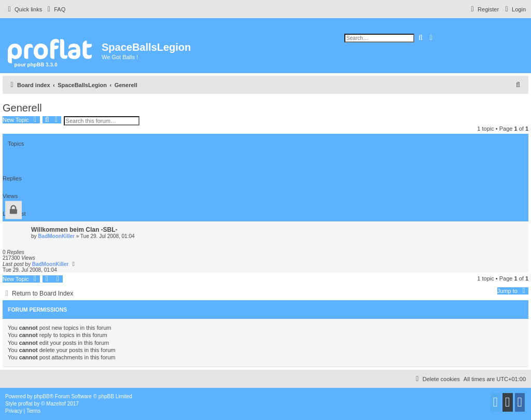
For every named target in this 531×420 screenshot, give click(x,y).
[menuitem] (55, 9)
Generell (22, 108)
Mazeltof (56, 404)
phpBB (42, 396)
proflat (25, 404)
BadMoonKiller (56, 236)
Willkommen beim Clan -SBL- (74, 230)
